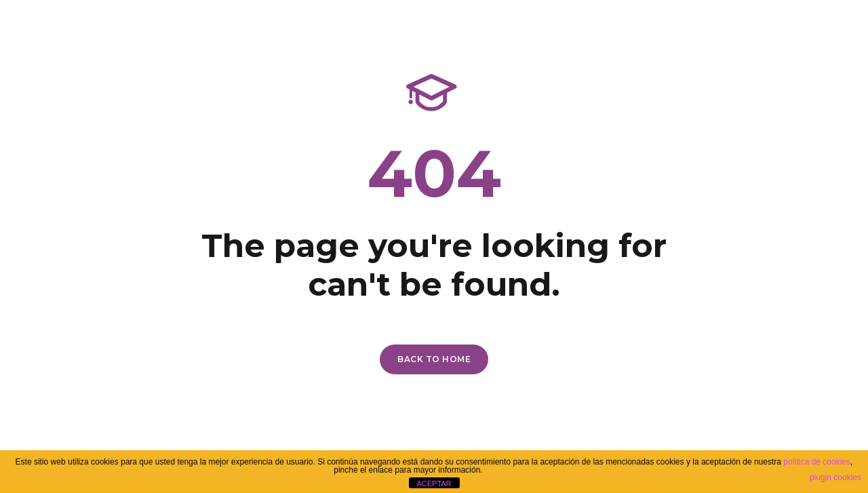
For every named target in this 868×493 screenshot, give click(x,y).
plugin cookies (835, 477)
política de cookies (817, 462)
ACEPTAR (434, 484)
